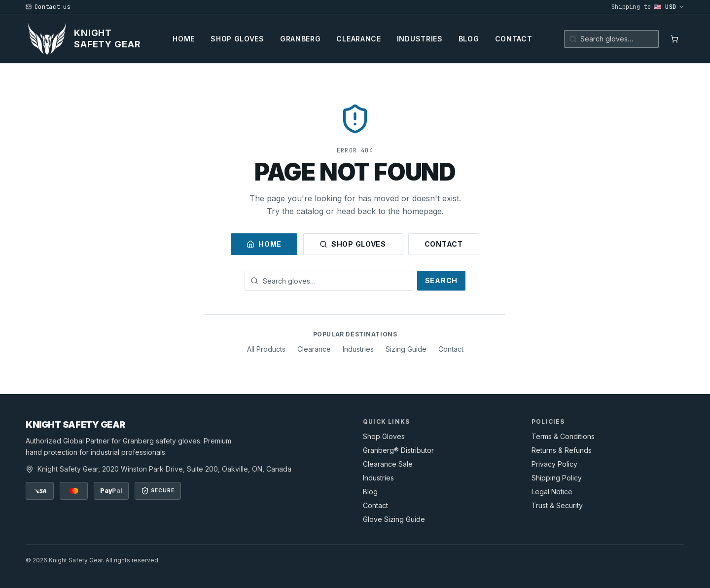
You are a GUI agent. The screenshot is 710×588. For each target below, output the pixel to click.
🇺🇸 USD (669, 7)
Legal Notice (552, 492)
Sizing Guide (406, 349)
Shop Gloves (237, 39)
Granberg (301, 39)
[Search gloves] (611, 39)
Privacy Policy (554, 464)
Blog (469, 39)
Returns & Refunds (562, 450)
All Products (266, 349)
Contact (514, 39)
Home (184, 39)
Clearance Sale (388, 464)
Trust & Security (557, 505)
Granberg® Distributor (398, 450)
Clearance (358, 39)
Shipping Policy (557, 478)
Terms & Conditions (563, 436)
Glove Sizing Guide (394, 519)
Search (441, 280)
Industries (420, 39)
